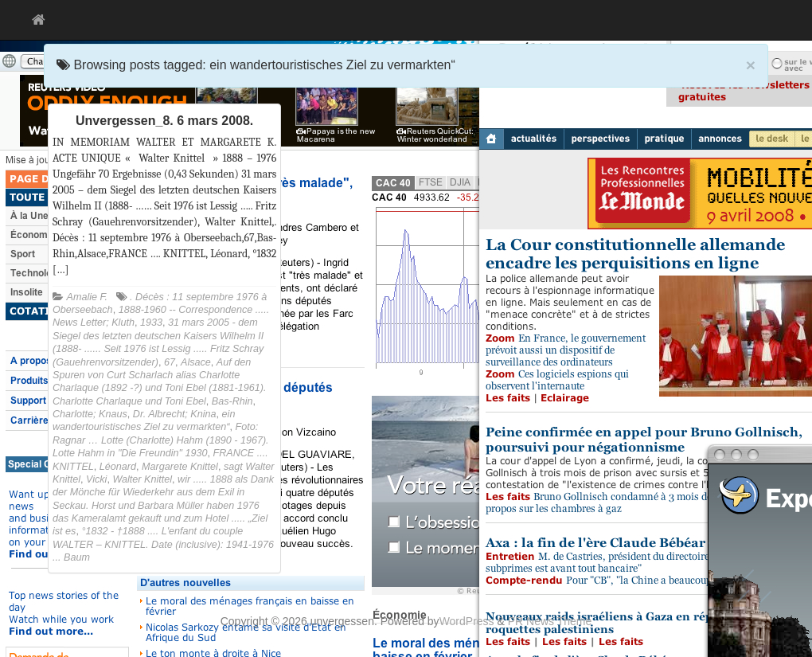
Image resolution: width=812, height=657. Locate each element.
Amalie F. (88, 297)
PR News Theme (550, 621)
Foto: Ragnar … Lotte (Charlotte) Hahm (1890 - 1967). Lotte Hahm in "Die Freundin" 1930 (161, 440)
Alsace (196, 362)
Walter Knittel (142, 479)
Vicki (96, 479)
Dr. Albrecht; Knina (175, 414)
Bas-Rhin (232, 401)
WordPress (467, 621)
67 (170, 362)
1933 (151, 323)
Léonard (118, 467)
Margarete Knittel (180, 467)
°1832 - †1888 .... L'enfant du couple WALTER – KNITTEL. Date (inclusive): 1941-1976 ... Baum (163, 544)
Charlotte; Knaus (90, 414)
